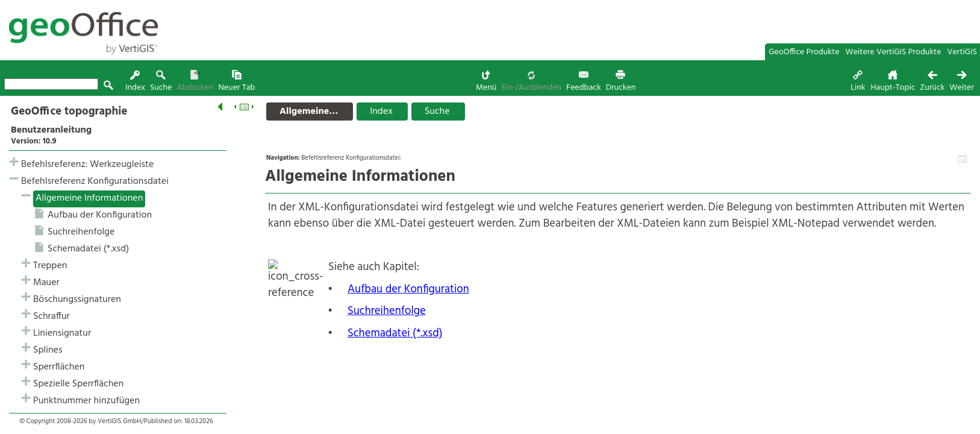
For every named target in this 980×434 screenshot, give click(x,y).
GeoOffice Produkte (804, 52)
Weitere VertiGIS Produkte (894, 52)
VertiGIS (962, 52)
